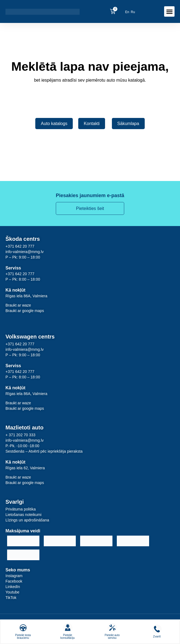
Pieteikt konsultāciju (68, 636)
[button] (169, 11)
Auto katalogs (54, 124)
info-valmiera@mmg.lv (24, 252)
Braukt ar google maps (25, 311)
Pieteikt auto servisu (112, 636)
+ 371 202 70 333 (20, 435)
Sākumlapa (128, 124)
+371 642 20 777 (20, 246)
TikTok (11, 598)
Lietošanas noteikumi (24, 515)
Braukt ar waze (18, 305)
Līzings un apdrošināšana (27, 520)
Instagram (14, 576)
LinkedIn (13, 587)
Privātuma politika (21, 509)
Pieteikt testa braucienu (23, 636)
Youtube (12, 592)
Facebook (14, 581)
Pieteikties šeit (90, 208)
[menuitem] (127, 12)
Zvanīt (157, 636)
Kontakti (92, 124)
